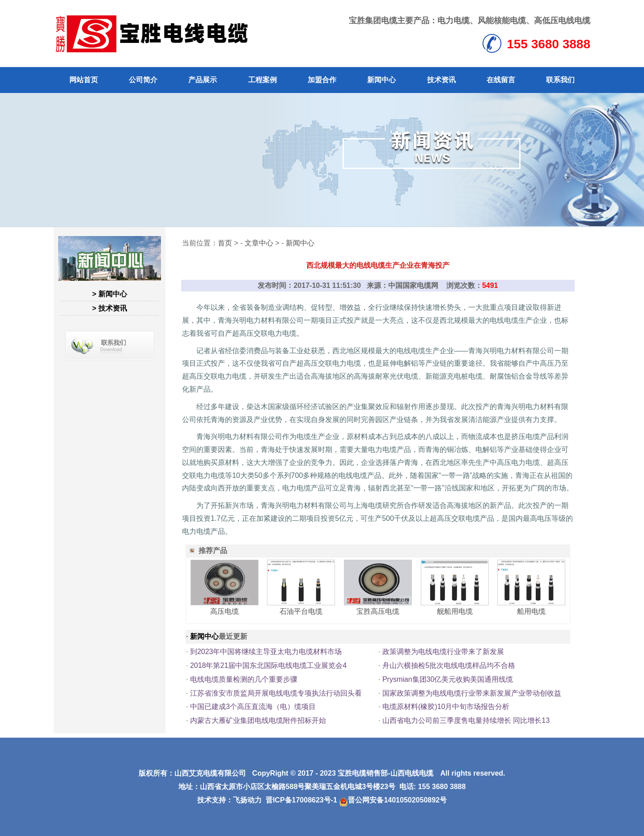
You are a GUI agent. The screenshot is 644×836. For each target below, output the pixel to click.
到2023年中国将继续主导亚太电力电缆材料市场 (266, 652)
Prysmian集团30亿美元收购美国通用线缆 (448, 679)
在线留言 (501, 80)
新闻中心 (381, 80)
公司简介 (143, 80)
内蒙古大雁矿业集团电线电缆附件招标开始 (258, 720)
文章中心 (259, 243)
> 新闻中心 (110, 294)
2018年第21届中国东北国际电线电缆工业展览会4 (268, 665)
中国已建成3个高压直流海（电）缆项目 (253, 707)
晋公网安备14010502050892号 (393, 800)
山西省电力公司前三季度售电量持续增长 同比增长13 (466, 720)
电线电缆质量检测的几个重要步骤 (244, 679)
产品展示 (203, 80)
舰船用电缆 (455, 611)
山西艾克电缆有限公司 (210, 773)
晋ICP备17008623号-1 (301, 800)
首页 (225, 243)
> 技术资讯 (110, 308)
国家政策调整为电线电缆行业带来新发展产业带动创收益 (472, 693)
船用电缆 (531, 611)
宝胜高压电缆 (378, 611)
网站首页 (84, 80)
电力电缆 (453, 21)
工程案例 (263, 80)
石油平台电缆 (301, 611)
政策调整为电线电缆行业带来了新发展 (443, 652)
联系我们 (560, 80)
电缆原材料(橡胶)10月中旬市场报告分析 (446, 707)
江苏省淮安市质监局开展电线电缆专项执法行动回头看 (276, 693)
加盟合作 (322, 80)
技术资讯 (441, 80)
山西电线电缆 (412, 773)
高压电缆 (225, 611)
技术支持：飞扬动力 (229, 800)
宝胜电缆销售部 (363, 773)
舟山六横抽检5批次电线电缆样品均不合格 (449, 665)
